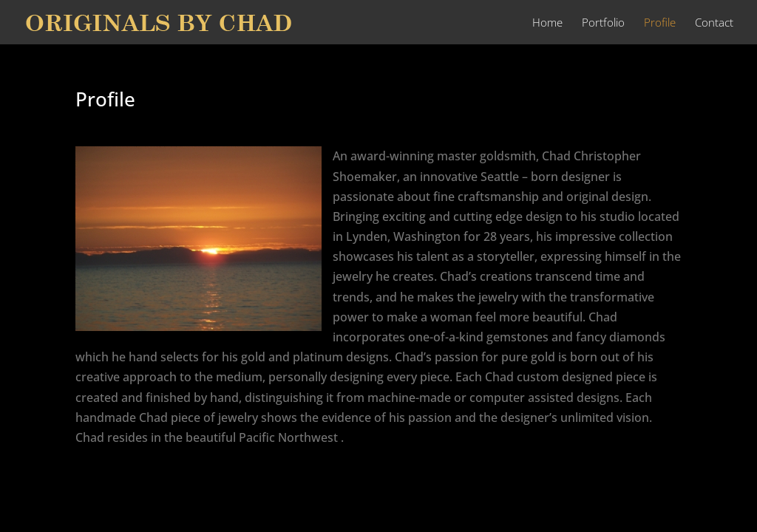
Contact (714, 23)
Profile (660, 23)
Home (547, 23)
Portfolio (603, 23)
